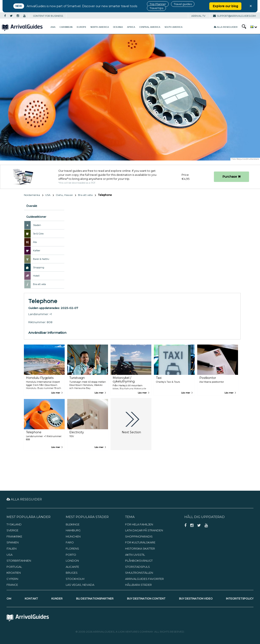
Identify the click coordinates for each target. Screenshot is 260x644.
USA (48, 195)
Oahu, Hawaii (64, 195)
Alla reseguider (226, 27)
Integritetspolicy (240, 599)
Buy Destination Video (196, 599)
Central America (150, 27)
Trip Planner (158, 4)
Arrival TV (198, 16)
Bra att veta (85, 195)
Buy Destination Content (146, 599)
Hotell (36, 276)
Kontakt (31, 599)
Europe (81, 27)
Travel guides (183, 4)
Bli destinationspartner (95, 599)
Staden (37, 225)
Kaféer (37, 251)
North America (100, 27)
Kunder (57, 599)
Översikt (32, 206)
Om (9, 599)
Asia (53, 27)
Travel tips (156, 8)
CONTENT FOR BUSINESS (48, 16)
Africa (131, 27)
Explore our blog (225, 6)
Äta (35, 242)
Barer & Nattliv (41, 259)
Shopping (39, 267)
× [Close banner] (251, 6)
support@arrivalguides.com (234, 16)
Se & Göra (38, 234)
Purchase (231, 177)
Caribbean (66, 27)
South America (173, 27)
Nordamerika (32, 195)
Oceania (118, 27)
